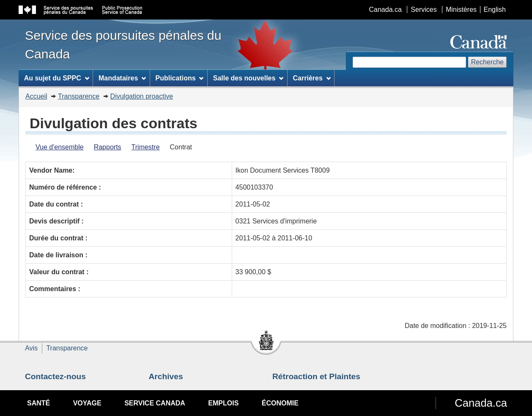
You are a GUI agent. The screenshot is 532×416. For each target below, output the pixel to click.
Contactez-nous (55, 376)
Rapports (108, 147)
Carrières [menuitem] (312, 78)
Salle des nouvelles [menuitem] (248, 78)
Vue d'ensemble (60, 147)
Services (424, 10)
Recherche (487, 62)
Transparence (79, 96)
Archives (166, 376)
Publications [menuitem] (179, 78)
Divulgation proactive (142, 96)
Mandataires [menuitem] (122, 78)
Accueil (36, 96)
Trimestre (146, 147)
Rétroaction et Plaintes (316, 376)
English (495, 10)
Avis (31, 348)
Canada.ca (385, 10)
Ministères (461, 10)
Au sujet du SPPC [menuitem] (57, 78)
